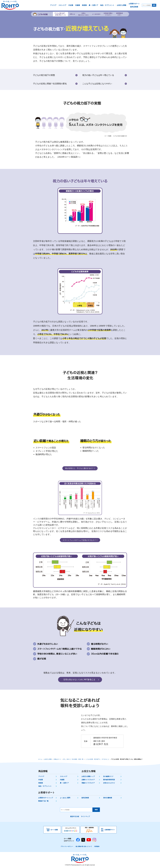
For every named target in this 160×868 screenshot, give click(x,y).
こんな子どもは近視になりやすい (97, 84)
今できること (79, 680)
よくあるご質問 (65, 798)
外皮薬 (41, 780)
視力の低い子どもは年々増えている (98, 75)
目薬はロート (57, 759)
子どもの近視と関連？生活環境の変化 (50, 84)
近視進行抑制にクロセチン (108, 14)
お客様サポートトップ (46, 798)
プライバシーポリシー (67, 846)
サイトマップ (85, 816)
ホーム (40, 759)
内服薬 (62, 780)
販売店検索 (85, 798)
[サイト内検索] (147, 5)
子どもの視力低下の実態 (44, 75)
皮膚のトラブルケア (88, 780)
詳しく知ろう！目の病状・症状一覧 (73, 759)
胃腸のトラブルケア (88, 783)
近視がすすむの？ (79, 540)
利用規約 (97, 846)
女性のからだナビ (109, 783)
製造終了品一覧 (43, 801)
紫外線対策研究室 (109, 780)
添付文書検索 (108, 798)
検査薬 (41, 783)
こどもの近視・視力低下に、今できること (97, 759)
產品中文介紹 (75, 816)
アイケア (41, 776)
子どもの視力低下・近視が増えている (60, 14)
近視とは (72, 14)
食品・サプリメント (45, 786)
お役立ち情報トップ (88, 776)
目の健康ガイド (108, 776)
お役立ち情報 (48, 759)
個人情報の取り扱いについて (84, 846)
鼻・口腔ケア (64, 783)
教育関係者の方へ (120, 14)
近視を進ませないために (84, 14)
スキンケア (64, 776)
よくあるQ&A (96, 14)
